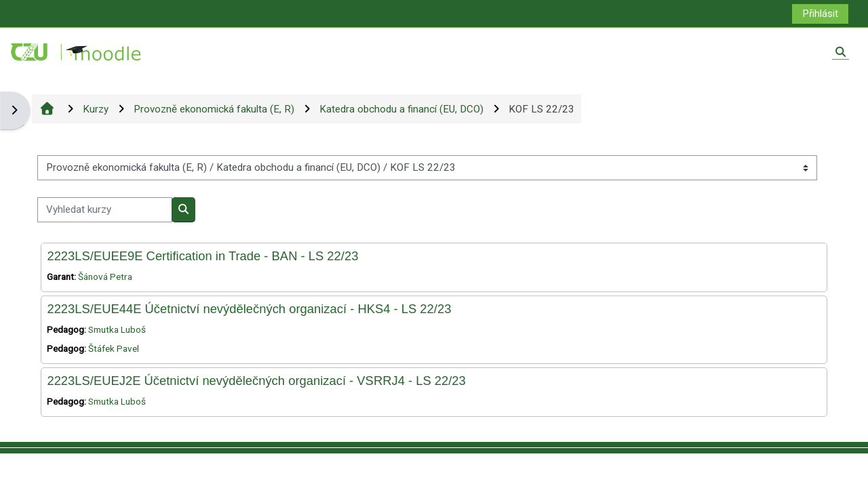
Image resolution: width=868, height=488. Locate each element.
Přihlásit (820, 14)
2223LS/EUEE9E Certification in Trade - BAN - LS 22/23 (202, 256)
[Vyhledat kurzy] (105, 210)
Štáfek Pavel (114, 348)
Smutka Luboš (117, 329)
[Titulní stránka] (77, 52)
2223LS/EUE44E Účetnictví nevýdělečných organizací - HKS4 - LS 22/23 (249, 309)
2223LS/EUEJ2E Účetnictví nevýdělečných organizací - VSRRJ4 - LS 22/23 (256, 381)
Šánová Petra (105, 277)
